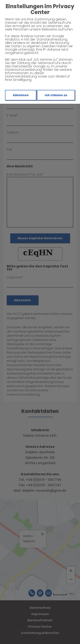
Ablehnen (21, 95)
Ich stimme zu (56, 95)
